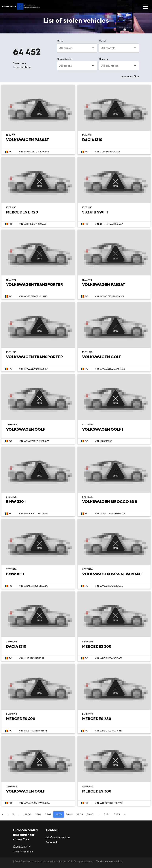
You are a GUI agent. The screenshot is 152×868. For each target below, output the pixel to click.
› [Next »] (124, 814)
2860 (28, 814)
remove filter (132, 76)
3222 (107, 814)
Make (60, 41)
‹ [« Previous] (3, 814)
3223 (117, 814)
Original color (64, 59)
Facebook (52, 842)
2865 (80, 814)
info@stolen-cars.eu (58, 838)
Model (102, 41)
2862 (48, 814)
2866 (90, 814)
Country (103, 59)
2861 (38, 814)
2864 (69, 814)
